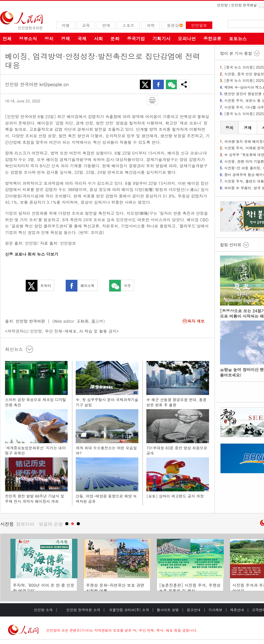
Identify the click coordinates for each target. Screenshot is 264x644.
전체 (7, 39)
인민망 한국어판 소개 (83, 610)
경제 (65, 39)
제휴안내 (237, 610)
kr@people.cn (54, 84)
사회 (98, 39)
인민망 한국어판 (30, 321)
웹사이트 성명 (168, 610)
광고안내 (194, 610)
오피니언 (187, 39)
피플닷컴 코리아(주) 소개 (129, 610)
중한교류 (212, 39)
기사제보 (215, 610)
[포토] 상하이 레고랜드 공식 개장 (175, 496)
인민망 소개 (43, 610)
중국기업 (136, 39)
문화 (115, 39)
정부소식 (28, 39)
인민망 (222, 5)
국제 (82, 39)
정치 (49, 39)
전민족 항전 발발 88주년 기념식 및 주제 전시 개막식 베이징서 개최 (35, 499)
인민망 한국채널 (244, 5)
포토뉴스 (238, 39)
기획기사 (161, 39)
